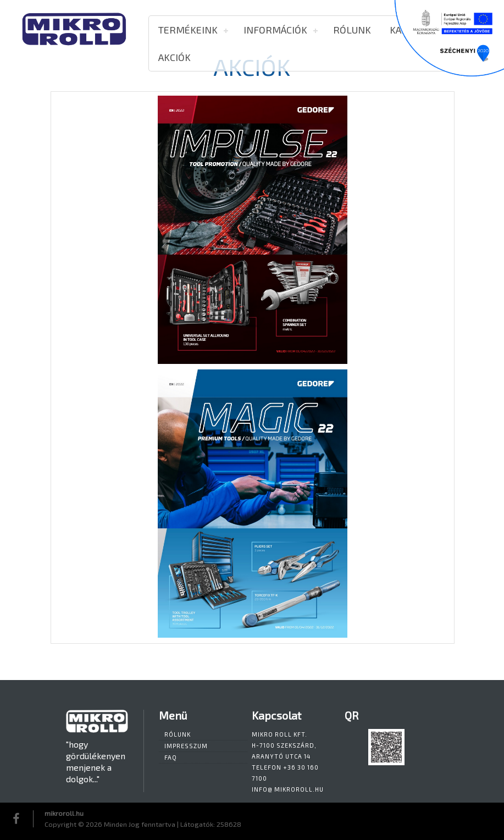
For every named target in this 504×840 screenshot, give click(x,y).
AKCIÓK (175, 57)
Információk (275, 30)
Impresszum (186, 746)
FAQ (171, 757)
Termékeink (188, 30)
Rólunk (352, 30)
